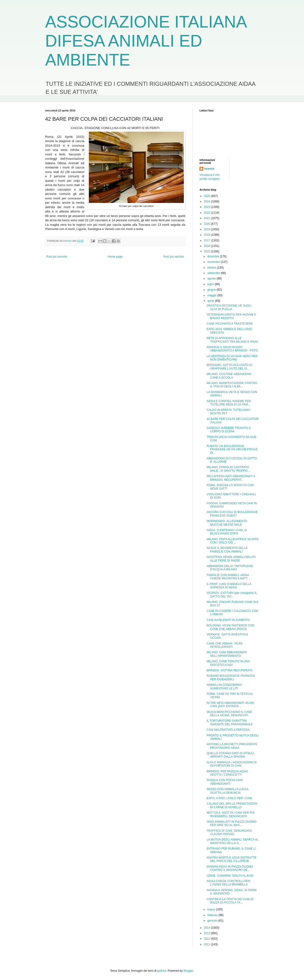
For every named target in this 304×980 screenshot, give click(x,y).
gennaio (213, 921)
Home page (115, 257)
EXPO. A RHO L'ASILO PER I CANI (229, 798)
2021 (208, 218)
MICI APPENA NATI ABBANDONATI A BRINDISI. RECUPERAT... (231, 478)
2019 (208, 229)
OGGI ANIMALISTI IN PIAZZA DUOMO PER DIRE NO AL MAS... (232, 823)
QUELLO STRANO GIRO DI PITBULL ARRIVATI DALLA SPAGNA (231, 755)
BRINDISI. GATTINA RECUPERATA (230, 670)
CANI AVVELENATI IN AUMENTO (228, 620)
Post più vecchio (174, 257)
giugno (212, 290)
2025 (208, 196)
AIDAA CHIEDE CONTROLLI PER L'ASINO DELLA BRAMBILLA (228, 883)
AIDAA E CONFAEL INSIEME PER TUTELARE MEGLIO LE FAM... (229, 403)
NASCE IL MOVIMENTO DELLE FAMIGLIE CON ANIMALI (227, 550)
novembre (214, 262)
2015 (208, 251)
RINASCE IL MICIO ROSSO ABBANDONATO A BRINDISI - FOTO (232, 349)
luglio (211, 284)
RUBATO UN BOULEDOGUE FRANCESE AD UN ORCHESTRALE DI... (232, 449)
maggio (212, 295)
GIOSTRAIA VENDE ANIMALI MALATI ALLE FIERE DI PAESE (231, 559)
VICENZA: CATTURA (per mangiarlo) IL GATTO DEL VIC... (232, 595)
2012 (208, 939)
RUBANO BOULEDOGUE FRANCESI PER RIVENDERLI (231, 677)
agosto (212, 279)
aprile (211, 301)
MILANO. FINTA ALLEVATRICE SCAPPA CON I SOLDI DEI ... (233, 541)
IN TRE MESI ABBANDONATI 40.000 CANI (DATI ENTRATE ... (230, 705)
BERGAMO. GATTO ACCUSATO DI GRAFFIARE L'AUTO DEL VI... (229, 367)
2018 (208, 235)
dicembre (214, 256)
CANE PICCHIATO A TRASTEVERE (230, 324)
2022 (208, 213)
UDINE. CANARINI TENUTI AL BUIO (230, 876)
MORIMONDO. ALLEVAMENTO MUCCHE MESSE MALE (227, 523)
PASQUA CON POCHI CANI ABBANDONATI (225, 782)
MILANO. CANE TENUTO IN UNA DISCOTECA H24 (228, 663)
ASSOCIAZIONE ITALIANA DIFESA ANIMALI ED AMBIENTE (146, 41)
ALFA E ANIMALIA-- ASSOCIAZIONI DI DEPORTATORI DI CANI (232, 764)
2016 (208, 246)
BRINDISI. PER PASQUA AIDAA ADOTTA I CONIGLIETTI (227, 773)
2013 (208, 933)
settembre (214, 273)
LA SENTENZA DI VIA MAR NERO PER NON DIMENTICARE (232, 358)
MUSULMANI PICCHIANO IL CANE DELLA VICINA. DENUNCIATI (229, 714)
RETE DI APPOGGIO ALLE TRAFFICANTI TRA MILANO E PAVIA (232, 340)
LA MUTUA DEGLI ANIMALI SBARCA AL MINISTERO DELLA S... (233, 841)
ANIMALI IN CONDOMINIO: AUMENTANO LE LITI (224, 687)
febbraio (213, 915)
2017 (208, 240)
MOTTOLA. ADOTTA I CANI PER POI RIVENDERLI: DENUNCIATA (231, 814)
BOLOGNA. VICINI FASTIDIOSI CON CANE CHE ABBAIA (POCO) (230, 627)
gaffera (162, 971)
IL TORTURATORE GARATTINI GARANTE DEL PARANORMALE (230, 722)
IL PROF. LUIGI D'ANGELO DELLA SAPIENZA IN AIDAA (229, 586)
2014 (208, 928)
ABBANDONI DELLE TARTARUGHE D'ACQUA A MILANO (230, 568)
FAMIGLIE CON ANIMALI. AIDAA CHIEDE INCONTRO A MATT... (228, 577)
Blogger (188, 971)
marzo (212, 909)
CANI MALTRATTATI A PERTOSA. (228, 730)
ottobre (212, 268)
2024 (208, 202)
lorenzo (209, 169)
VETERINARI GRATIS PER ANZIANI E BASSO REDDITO (231, 316)
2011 (208, 944)
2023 (208, 207)
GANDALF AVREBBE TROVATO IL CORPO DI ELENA (229, 430)
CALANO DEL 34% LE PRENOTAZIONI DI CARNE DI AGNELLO (232, 805)
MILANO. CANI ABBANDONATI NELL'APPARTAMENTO (227, 654)
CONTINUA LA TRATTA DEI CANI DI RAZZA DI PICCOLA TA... (230, 901)
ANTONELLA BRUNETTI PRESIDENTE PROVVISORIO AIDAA (232, 746)
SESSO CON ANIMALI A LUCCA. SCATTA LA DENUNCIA (228, 791)
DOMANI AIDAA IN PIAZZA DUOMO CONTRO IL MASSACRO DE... (230, 868)
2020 (208, 224)
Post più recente (57, 257)
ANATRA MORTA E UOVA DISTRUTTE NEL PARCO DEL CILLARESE (232, 859)
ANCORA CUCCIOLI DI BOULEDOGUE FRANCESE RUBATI (232, 514)
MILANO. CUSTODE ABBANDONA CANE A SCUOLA (229, 376)
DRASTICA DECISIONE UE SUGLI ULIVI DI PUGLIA (229, 307)
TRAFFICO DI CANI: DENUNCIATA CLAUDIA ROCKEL (229, 832)
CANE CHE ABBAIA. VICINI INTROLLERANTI (224, 645)
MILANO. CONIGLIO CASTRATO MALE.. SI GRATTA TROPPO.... (229, 469)
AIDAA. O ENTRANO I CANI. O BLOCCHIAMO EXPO (227, 532)
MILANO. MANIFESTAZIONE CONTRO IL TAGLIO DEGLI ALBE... (232, 385)
